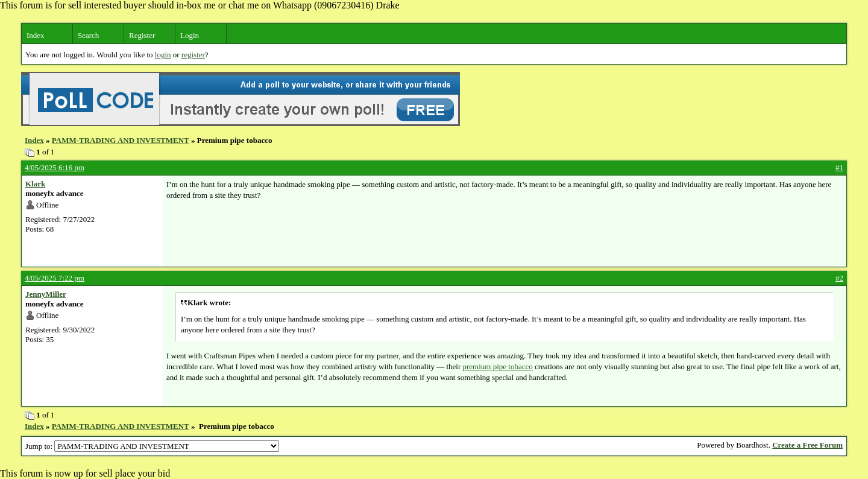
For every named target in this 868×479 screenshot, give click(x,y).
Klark (35, 184)
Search (88, 35)
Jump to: (152, 446)
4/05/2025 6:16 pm (55, 167)
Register (142, 35)
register (193, 55)
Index (36, 35)
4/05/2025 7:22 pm (55, 278)
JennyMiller (46, 294)
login (163, 55)
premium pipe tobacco (497, 366)
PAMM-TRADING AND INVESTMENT (121, 140)
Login (190, 35)
